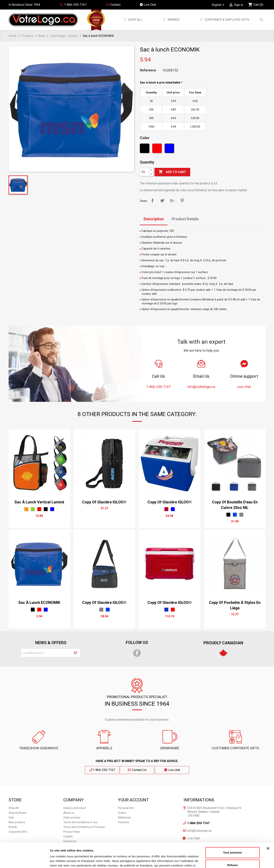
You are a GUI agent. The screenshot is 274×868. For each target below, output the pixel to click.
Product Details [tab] (185, 219)
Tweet (162, 201)
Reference (148, 70)
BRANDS (174, 20)
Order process (72, 817)
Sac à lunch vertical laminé (39, 502)
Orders (122, 813)
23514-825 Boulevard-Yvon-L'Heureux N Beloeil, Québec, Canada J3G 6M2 (214, 812)
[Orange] (26, 509)
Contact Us (137, 770)
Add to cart (172, 172)
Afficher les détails (63, 860)
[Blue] (170, 149)
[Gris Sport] (241, 515)
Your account (133, 800)
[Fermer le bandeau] (268, 824)
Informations (199, 800)
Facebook (137, 653)
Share (152, 201)
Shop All (135, 20)
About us (69, 813)
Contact (113, 5)
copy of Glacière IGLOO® (104, 502)
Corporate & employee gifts (227, 20)
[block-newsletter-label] (46, 653)
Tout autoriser (233, 828)
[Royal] (235, 515)
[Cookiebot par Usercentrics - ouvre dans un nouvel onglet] (25, 861)
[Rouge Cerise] (166, 509)
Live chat (172, 770)
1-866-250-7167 (102, 770)
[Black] (145, 149)
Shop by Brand (17, 813)
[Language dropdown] (219, 5)
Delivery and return (75, 808)
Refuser (233, 840)
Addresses (124, 817)
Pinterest (182, 201)
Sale (11, 817)
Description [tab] (154, 219)
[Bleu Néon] (166, 610)
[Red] (157, 149)
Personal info (126, 808)
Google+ (172, 201)
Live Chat (148, 5)
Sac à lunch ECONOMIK (39, 603)
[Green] (33, 509)
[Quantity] (144, 172)
